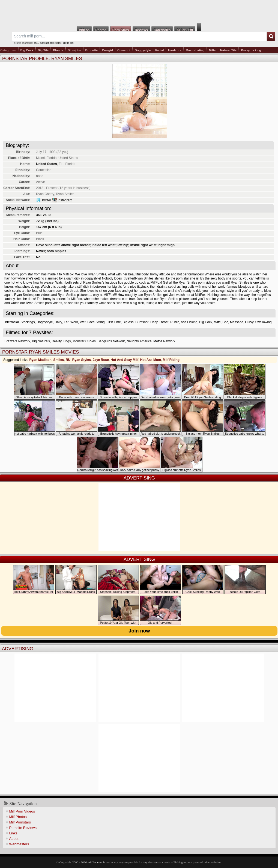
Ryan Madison (40, 360)
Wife (217, 322)
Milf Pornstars (20, 822)
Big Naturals (41, 341)
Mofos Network (164, 341)
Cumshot (124, 50)
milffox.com (95, 862)
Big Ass (128, 322)
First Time (114, 322)
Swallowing (263, 322)
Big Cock (27, 50)
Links (13, 833)
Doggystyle (143, 50)
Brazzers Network (17, 341)
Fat (66, 322)
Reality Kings (61, 341)
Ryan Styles (82, 360)
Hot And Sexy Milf (125, 360)
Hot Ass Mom (151, 360)
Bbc (225, 322)
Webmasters (19, 844)
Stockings (28, 322)
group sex (68, 43)
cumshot (44, 43)
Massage (237, 322)
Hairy (58, 322)
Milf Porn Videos (22, 811)
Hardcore (175, 50)
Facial (159, 50)
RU (68, 360)
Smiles (59, 360)
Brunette (92, 50)
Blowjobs (74, 50)
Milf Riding (171, 360)
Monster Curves (84, 341)
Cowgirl (107, 50)
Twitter (46, 200)
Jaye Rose (101, 360)
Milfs (212, 50)
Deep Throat (159, 322)
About (14, 839)
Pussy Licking (251, 50)
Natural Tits (228, 50)
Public (175, 322)
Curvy (249, 322)
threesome (56, 43)
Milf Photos (18, 817)
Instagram (65, 200)
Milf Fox (139, 11)
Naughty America (139, 341)
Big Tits (43, 50)
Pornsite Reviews (23, 828)
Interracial (12, 322)
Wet (83, 322)
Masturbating (195, 50)
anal (36, 43)
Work (74, 322)
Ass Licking (189, 322)
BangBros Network (111, 341)
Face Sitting (96, 322)
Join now (139, 631)
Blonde (58, 50)
